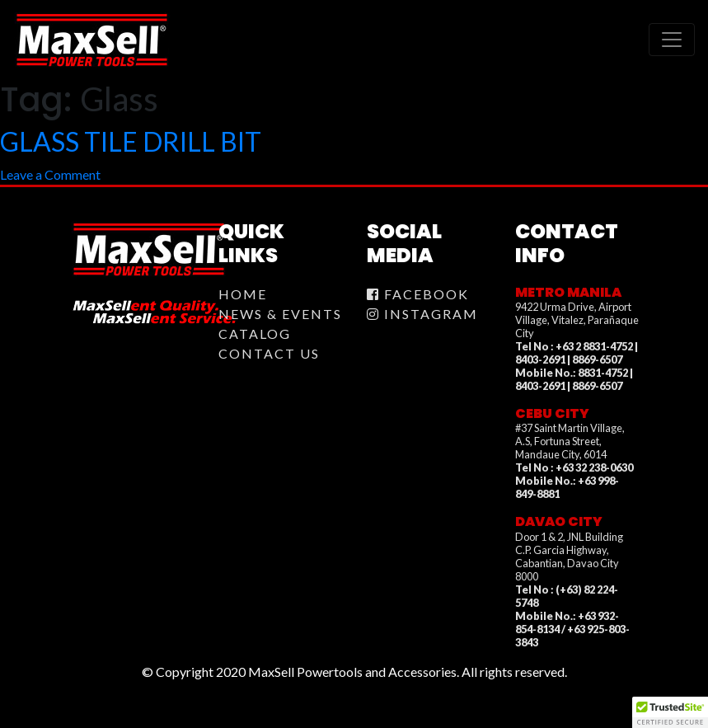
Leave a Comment (50, 174)
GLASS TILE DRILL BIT (131, 141)
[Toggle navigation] (672, 40)
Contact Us (269, 353)
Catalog (255, 333)
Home (243, 294)
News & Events (280, 314)
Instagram (422, 314)
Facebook (418, 294)
